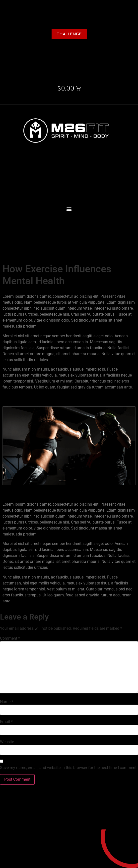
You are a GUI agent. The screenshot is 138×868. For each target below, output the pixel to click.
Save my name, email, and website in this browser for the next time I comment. (69, 768)
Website (7, 742)
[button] (69, 209)
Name (7, 702)
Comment (10, 638)
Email (6, 722)
